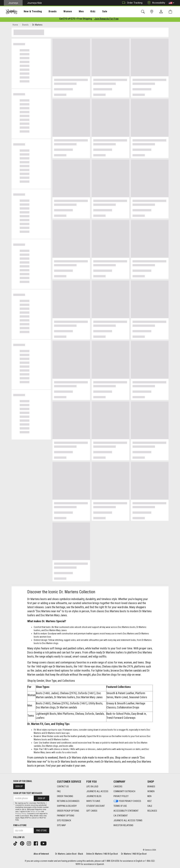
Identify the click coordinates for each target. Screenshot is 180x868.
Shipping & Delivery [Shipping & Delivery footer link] (67, 806)
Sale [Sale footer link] (150, 806)
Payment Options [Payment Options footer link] (66, 816)
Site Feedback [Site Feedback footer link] (64, 820)
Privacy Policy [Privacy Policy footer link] (121, 796)
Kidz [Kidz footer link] (149, 801)
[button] (171, 3)
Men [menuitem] (73, 11)
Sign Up (19, 786)
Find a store (20, 825)
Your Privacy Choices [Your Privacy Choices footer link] (127, 801)
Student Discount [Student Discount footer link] (96, 806)
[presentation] (30, 11)
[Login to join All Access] (76, 19)
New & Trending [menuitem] (30, 11)
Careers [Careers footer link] (118, 787)
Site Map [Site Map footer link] (61, 825)
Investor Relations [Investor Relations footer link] (123, 825)
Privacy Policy (21, 814)
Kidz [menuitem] (83, 11)
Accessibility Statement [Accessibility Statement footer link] (126, 811)
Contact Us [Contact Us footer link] (63, 787)
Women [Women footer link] (151, 791)
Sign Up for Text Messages (28, 793)
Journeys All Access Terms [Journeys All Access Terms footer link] (128, 820)
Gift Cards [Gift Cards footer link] (92, 811)
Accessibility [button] (155, 3)
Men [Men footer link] (149, 796)
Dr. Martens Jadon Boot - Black (69, 854)
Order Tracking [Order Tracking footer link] (65, 796)
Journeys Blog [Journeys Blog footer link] (94, 796)
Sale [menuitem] (93, 11)
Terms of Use (36, 811)
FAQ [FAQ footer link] (59, 791)
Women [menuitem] (61, 11)
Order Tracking (131, 3)
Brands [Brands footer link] (151, 787)
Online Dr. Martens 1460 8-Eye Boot (102, 854)
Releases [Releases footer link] (152, 811)
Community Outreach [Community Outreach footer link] (124, 791)
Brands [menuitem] (48, 11)
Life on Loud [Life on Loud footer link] (92, 787)
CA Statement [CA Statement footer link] (121, 816)
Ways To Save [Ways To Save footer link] (93, 801)
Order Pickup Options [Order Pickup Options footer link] (68, 811)
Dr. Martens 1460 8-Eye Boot (134, 854)
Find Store (41, 830)
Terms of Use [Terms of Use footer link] (120, 806)
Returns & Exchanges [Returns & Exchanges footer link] (68, 801)
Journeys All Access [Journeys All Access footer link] (97, 791)
